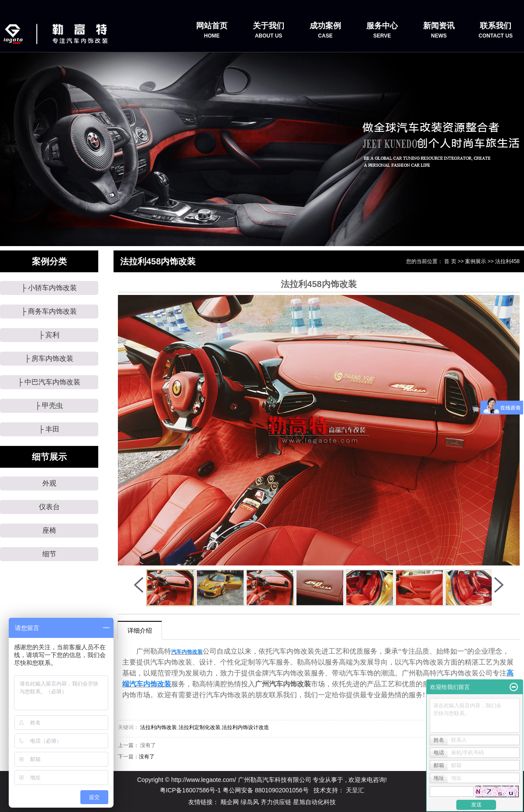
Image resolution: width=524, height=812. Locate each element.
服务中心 (382, 31)
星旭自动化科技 (314, 802)
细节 (49, 554)
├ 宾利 (49, 335)
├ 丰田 (49, 429)
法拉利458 (507, 261)
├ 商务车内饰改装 (49, 311)
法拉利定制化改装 (200, 727)
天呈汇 (355, 790)
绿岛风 (251, 802)
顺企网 (231, 802)
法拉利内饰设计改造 (245, 727)
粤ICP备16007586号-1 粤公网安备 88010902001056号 (234, 790)
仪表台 (49, 507)
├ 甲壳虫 (49, 406)
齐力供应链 (277, 802)
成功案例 (325, 31)
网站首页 (212, 31)
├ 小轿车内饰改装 (49, 288)
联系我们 (496, 31)
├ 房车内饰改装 (49, 358)
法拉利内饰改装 (159, 727)
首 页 (450, 261)
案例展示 (476, 261)
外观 (49, 483)
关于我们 (269, 31)
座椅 (49, 530)
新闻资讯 (439, 31)
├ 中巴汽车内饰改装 (49, 382)
